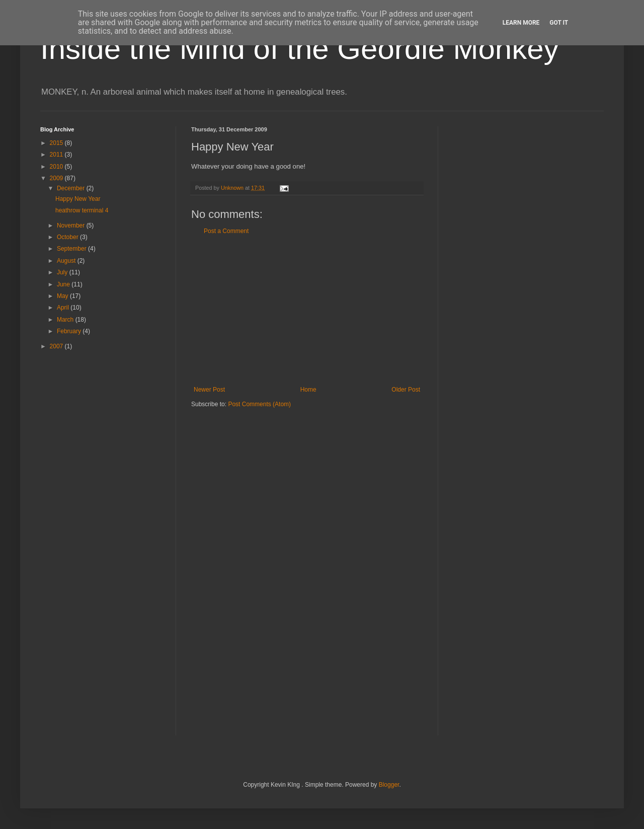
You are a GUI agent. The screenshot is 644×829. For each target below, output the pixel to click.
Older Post (406, 390)
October (68, 237)
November (72, 225)
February (70, 331)
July (63, 272)
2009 (57, 178)
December (72, 188)
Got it (559, 23)
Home (308, 390)
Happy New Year (78, 199)
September (72, 249)
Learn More (521, 23)
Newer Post (209, 390)
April (64, 308)
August (67, 261)
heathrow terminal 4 (82, 210)
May (63, 296)
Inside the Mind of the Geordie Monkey (300, 49)
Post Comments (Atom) (259, 404)
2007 (57, 346)
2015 (57, 143)
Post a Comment (226, 231)
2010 (57, 167)
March (66, 320)
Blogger (389, 785)
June (64, 284)
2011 (57, 155)
